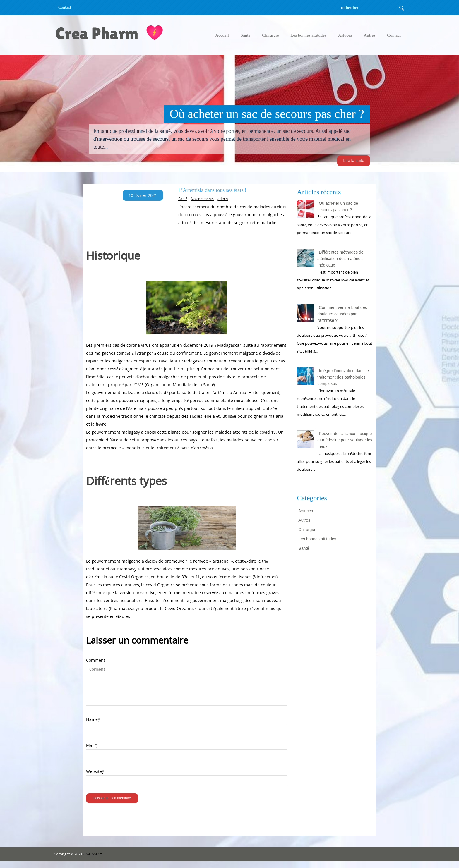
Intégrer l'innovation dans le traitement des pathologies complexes (343, 377)
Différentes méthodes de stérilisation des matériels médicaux (340, 259)
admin (223, 199)
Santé (245, 35)
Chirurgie (270, 35)
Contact (65, 7)
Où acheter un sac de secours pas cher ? (338, 207)
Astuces (345, 35)
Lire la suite (354, 161)
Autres (369, 35)
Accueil (222, 35)
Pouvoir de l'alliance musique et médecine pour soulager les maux (345, 440)
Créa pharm (93, 861)
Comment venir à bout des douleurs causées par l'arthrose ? (342, 314)
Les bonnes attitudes (308, 35)
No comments (202, 199)
